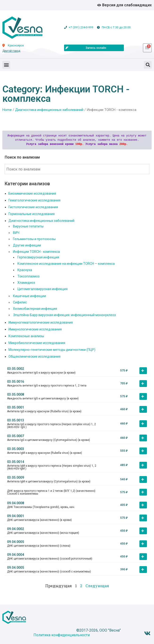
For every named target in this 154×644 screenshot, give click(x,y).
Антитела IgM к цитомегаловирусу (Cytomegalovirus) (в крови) (49, 481)
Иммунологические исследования (35, 329)
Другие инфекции (27, 245)
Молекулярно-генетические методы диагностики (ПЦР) (52, 350)
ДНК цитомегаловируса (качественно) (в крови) (39, 520)
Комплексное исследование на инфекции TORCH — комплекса (66, 264)
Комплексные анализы (26, 336)
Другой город (11, 51)
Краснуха (25, 270)
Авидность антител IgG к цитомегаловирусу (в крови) (43, 398)
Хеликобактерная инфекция (35, 309)
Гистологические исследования (33, 207)
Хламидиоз (26, 283)
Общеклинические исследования (34, 356)
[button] (6, 65)
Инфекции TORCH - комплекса (36, 252)
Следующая (97, 586)
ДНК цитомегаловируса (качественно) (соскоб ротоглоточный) (50, 559)
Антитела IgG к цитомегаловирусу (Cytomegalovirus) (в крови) (49, 440)
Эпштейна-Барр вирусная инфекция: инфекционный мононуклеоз (64, 315)
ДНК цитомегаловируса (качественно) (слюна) (39, 546)
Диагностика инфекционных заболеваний (49, 110)
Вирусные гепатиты (28, 226)
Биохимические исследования (32, 193)
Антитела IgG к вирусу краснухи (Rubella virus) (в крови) (44, 411)
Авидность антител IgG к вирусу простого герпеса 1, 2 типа (47, 386)
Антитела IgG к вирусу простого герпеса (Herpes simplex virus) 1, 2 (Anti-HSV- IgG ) (51, 426)
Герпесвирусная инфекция (38, 257)
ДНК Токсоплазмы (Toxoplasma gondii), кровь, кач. (41, 507)
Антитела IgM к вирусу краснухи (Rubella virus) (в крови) (45, 453)
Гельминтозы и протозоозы (34, 239)
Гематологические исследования (34, 200)
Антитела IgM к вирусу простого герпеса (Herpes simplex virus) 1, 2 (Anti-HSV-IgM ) (52, 467)
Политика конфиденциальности (62, 635)
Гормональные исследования (32, 214)
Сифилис (20, 302)
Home (7, 110)
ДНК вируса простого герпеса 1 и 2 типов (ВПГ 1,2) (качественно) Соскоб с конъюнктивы (51, 492)
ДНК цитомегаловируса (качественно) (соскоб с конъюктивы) (49, 572)
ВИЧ (16, 233)
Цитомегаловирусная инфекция (43, 289)
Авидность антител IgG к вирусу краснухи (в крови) (41, 373)
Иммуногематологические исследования (41, 322)
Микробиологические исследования (37, 343)
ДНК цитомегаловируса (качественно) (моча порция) (43, 533)
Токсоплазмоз (28, 276)
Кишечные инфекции (29, 296)
